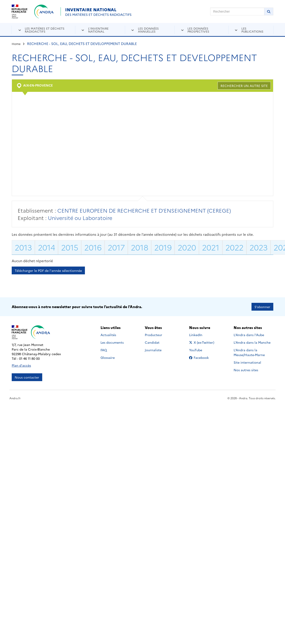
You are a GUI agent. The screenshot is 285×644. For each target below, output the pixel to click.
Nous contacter (27, 377)
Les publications (252, 30)
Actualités (108, 335)
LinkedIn (201, 335)
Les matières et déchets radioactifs (45, 30)
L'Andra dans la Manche (252, 342)
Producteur (154, 335)
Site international (247, 362)
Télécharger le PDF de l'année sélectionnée (48, 270)
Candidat (152, 342)
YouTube (201, 350)
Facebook (203, 357)
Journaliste (153, 350)
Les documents (112, 342)
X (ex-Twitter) (203, 342)
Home (16, 44)
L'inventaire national (98, 30)
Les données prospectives (198, 30)
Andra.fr (15, 398)
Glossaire (108, 357)
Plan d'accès (21, 365)
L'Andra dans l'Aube (249, 335)
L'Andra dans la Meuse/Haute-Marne (249, 352)
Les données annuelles (148, 30)
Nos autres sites (246, 370)
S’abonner (262, 307)
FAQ (104, 350)
